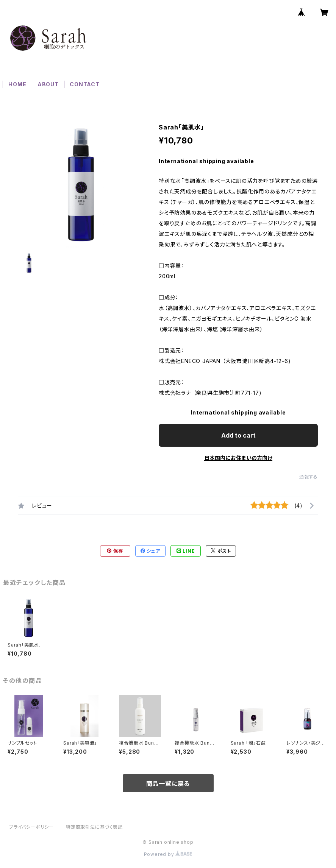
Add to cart (238, 435)
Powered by (168, 854)
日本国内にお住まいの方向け (238, 458)
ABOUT (48, 84)
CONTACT (85, 84)
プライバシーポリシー (31, 827)
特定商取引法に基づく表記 (94, 827)
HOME (17, 84)
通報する (309, 477)
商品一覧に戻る (168, 784)
